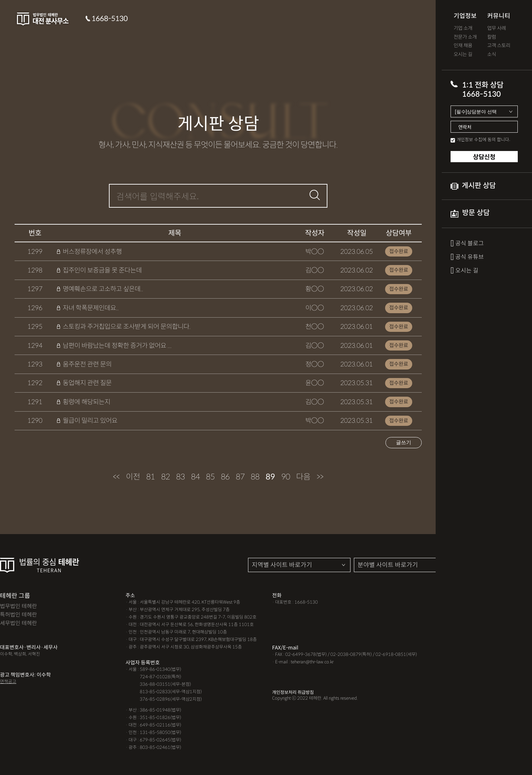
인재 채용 (463, 46)
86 (225, 477)
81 (151, 477)
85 (210, 477)
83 (180, 477)
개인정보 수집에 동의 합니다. (483, 139)
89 (270, 477)
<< (116, 477)
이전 (133, 477)
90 (286, 477)
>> (320, 477)
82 (166, 477)
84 (195, 477)
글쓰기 (404, 442)
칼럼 (492, 37)
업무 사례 (497, 28)
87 (240, 477)
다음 (303, 477)
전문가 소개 (465, 37)
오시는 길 (463, 54)
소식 (492, 54)
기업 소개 (463, 28)
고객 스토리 (499, 46)
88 (255, 477)
